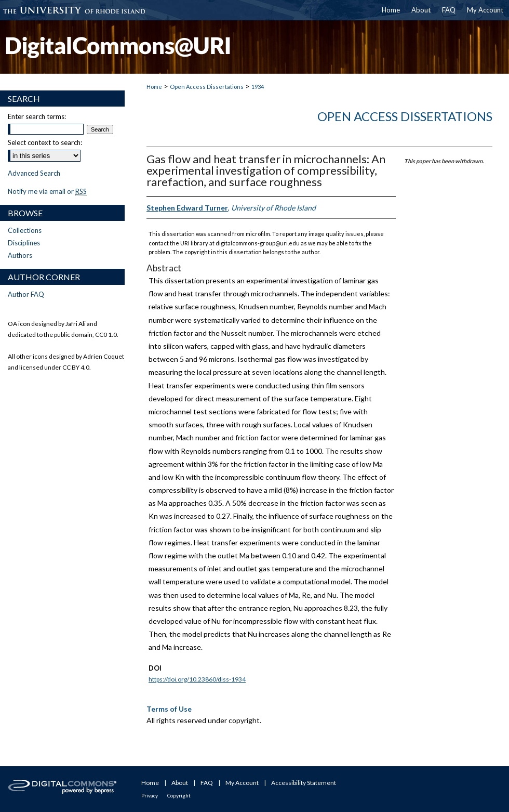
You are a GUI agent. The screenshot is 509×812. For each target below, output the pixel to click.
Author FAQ (26, 294)
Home (154, 87)
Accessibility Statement (304, 783)
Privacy (150, 795)
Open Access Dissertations (207, 87)
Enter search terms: (37, 116)
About (180, 783)
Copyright (179, 795)
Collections (25, 230)
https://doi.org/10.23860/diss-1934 (197, 679)
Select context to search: (45, 142)
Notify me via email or (47, 191)
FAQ (207, 783)
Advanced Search (34, 173)
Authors (20, 255)
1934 (258, 87)
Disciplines (24, 243)
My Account (242, 783)
